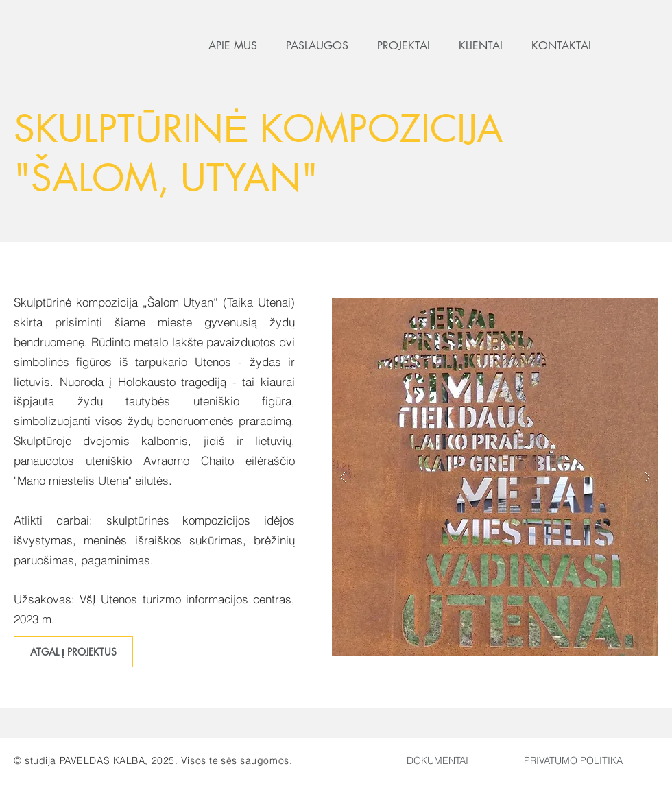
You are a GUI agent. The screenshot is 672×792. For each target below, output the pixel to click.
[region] (573, 766)
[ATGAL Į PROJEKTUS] (73, 652)
